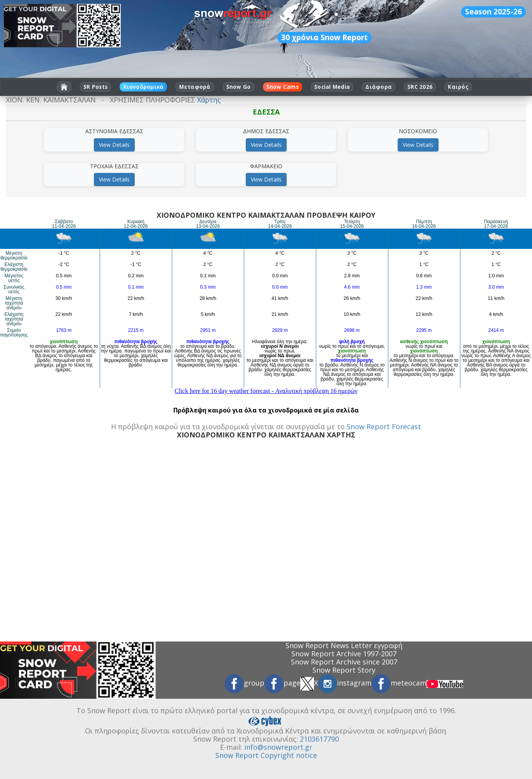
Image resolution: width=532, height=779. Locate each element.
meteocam (399, 683)
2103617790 (319, 739)
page (282, 683)
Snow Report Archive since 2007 (344, 662)
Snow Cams (283, 87)
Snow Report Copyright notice (266, 755)
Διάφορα (379, 87)
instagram (345, 683)
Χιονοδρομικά (143, 87)
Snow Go (239, 87)
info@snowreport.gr (278, 747)
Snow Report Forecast (384, 427)
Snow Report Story (344, 670)
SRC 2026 (420, 87)
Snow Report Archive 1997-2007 (344, 654)
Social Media (332, 87)
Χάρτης (209, 100)
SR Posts (95, 87)
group (245, 683)
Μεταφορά (195, 87)
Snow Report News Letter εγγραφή (344, 645)
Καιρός (458, 87)
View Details (114, 145)
